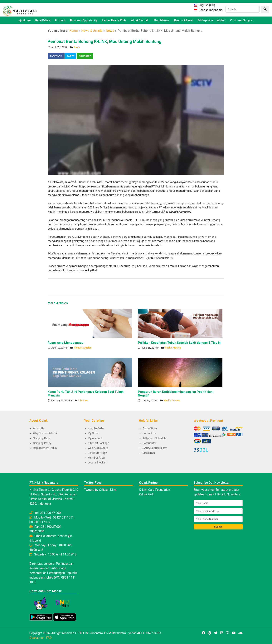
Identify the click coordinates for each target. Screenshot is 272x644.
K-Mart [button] (221, 20)
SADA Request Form (155, 448)
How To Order (96, 428)
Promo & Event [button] (184, 20)
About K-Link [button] (43, 20)
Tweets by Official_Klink (100, 490)
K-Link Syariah (140, 20)
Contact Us (149, 433)
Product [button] (61, 20)
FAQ (49, 638)
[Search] (243, 9)
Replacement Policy (45, 448)
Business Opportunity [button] (84, 20)
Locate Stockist (97, 463)
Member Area (96, 458)
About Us (39, 428)
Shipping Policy (42, 443)
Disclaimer (149, 453)
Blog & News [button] (162, 20)
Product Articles (83, 348)
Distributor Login (98, 453)
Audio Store (150, 428)
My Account (95, 438)
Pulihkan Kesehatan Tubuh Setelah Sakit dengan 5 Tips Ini (180, 343)
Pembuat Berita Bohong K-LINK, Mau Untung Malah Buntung (104, 41)
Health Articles (173, 348)
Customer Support (242, 20)
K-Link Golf (146, 494)
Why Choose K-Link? (45, 433)
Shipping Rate (41, 438)
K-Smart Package (98, 443)
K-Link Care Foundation (154, 490)
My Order (93, 433)
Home (27, 20)
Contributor (149, 443)
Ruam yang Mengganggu (66, 343)
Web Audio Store (98, 448)
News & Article (92, 31)
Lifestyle (83, 401)
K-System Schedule (154, 438)
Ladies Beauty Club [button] (114, 20)
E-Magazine (205, 20)
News (110, 31)
